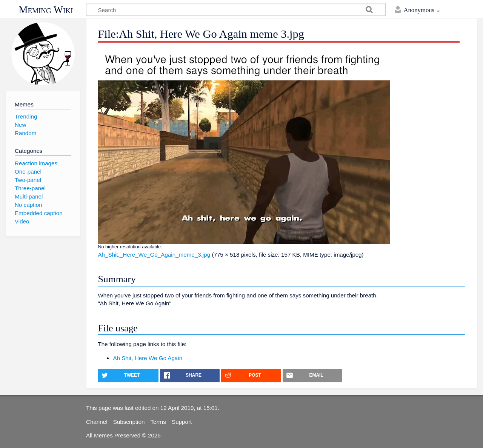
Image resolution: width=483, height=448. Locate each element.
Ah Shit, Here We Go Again (148, 358)
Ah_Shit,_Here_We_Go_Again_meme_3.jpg (154, 255)
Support (182, 422)
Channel (97, 422)
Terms (158, 422)
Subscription (129, 422)
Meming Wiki (46, 10)
